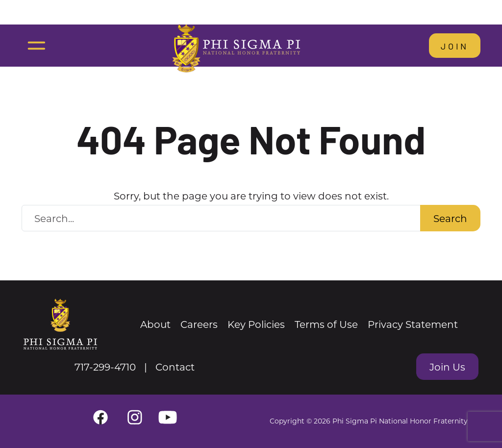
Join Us (447, 367)
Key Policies (256, 324)
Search (450, 218)
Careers (199, 324)
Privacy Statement (413, 324)
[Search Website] (221, 218)
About (155, 324)
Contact (175, 367)
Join (455, 46)
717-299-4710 (105, 367)
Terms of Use (326, 324)
